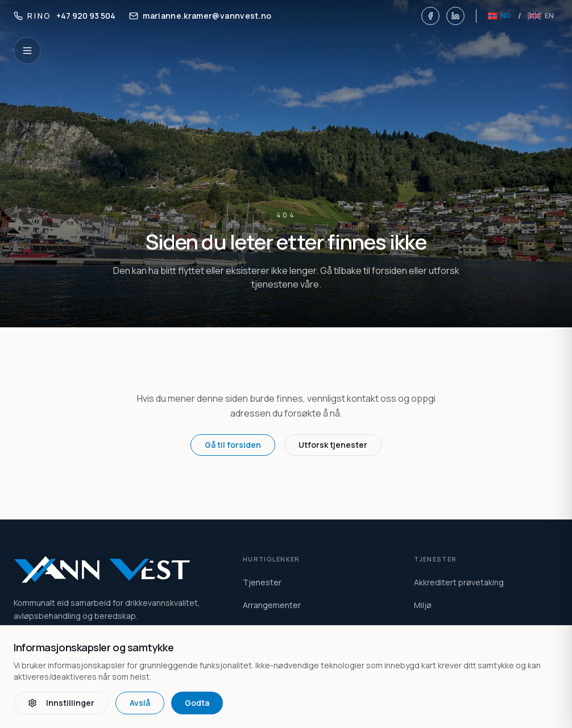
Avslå (140, 703)
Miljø (423, 605)
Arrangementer (272, 605)
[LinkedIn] (455, 16)
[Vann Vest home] (115, 569)
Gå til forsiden (233, 445)
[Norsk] (500, 16)
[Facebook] (430, 16)
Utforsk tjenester (333, 445)
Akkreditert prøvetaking (459, 582)
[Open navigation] (27, 51)
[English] (541, 16)
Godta (197, 703)
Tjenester (262, 582)
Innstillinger (61, 703)
